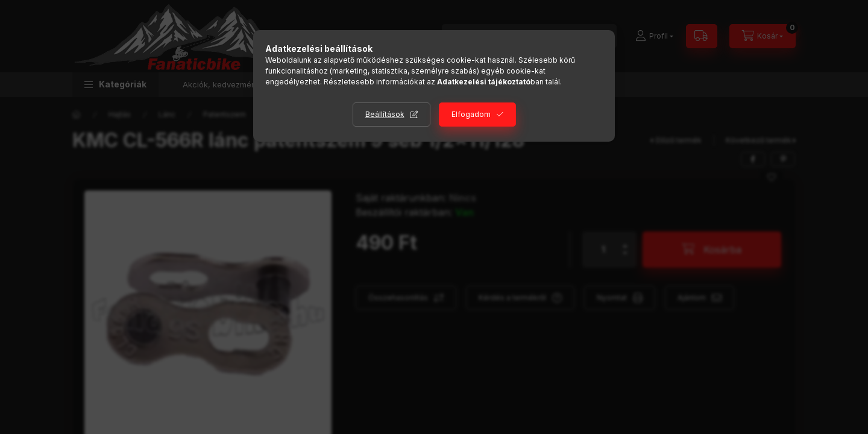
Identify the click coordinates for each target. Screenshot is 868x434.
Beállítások (385, 114)
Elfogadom (471, 114)
